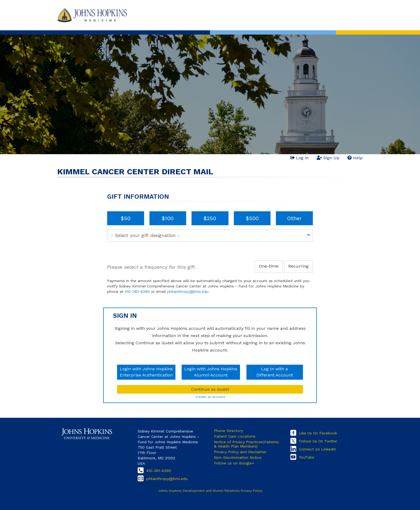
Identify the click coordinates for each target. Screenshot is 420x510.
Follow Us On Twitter (318, 441)
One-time (269, 266)
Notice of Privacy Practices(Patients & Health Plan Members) (246, 444)
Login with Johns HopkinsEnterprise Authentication (146, 372)
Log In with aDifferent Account (275, 372)
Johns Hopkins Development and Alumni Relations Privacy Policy (210, 491)
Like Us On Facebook (318, 433)
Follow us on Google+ (234, 463)
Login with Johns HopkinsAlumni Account (211, 372)
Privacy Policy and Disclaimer (240, 452)
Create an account (210, 397)
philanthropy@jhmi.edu (188, 291)
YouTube (307, 457)
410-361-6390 (137, 291)
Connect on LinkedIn (318, 449)
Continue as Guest (210, 389)
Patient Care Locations (235, 436)
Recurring (298, 266)
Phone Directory (228, 431)
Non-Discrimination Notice (238, 457)
